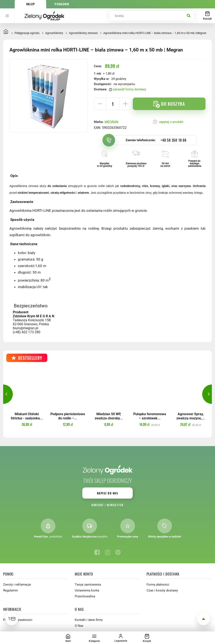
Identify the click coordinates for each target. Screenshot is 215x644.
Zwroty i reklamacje (17, 585)
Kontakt (98, 505)
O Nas (79, 626)
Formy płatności (158, 585)
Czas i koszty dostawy (162, 590)
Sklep (31, 4)
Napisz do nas (107, 493)
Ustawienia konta (87, 590)
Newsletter (115, 505)
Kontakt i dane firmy (89, 620)
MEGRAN (111, 122)
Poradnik (62, 4)
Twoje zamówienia (88, 585)
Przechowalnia (85, 596)
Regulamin (10, 590)
